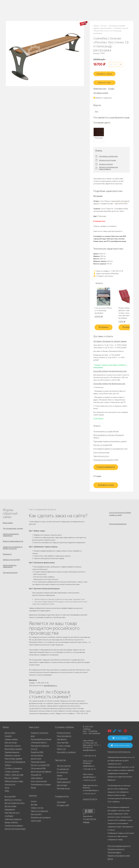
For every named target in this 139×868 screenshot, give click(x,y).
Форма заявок (8, 521)
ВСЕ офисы (69, 13)
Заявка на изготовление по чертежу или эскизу (13, 548)
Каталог (20, 9)
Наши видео (61, 801)
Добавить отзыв (106, 483)
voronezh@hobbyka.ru (91, 790)
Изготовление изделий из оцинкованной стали (110, 447)
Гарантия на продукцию (39, 810)
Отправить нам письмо (103, 274)
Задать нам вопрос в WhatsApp (106, 272)
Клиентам (33, 795)
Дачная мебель (10, 732)
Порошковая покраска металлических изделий (110, 440)
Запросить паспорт (106, 162)
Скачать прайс (36, 820)
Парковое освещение (12, 751)
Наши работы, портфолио (66, 751)
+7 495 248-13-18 (59, 8)
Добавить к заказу (106, 72)
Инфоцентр (34, 12)
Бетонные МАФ (10, 796)
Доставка (34, 804)
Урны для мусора (11, 742)
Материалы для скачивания (41, 817)
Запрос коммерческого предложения (11, 534)
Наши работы (42, 9)
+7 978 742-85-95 (82, 10)
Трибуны (8, 764)
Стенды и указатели (12, 771)
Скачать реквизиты (106, 465)
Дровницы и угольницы (13, 799)
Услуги (27, 12)
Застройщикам (62, 778)
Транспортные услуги (101, 454)
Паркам (60, 775)
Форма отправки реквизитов (13, 541)
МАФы (7, 790)
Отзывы (111, 87)
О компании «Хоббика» (64, 726)
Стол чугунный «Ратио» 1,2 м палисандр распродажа (103, 309)
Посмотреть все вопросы (118, 524)
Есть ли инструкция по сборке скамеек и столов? (120, 512)
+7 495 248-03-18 (89, 755)
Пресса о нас (61, 748)
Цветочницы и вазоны (13, 745)
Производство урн (63, 788)
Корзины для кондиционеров (15, 828)
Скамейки (8, 735)
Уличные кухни (10, 784)
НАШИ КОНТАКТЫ (90, 798)
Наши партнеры (63, 742)
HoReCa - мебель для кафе (14, 774)
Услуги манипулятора (101, 451)
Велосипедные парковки (13, 748)
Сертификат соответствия (108, 154)
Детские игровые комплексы (15, 802)
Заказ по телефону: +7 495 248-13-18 (108, 269)
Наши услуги (34, 726)
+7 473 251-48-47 (81, 8)
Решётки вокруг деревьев (13, 758)
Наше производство (30, 9)
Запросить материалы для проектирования (108, 166)
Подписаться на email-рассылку (119, 751)
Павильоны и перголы (12, 755)
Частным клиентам (64, 765)
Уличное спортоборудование (15, 761)
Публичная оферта (114, 852)
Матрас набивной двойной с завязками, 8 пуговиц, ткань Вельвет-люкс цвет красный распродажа (127, 311)
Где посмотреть (36, 813)
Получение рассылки (10, 575)
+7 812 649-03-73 (59, 10)
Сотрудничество (61, 796)
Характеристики (100, 87)
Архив (7, 787)
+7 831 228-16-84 (81, 13)
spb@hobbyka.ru (89, 765)
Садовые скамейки (11, 738)
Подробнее (98, 417)
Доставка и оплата (101, 91)
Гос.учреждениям (63, 768)
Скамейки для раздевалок (14, 825)
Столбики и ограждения (13, 768)
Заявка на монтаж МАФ (11, 561)
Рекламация (7, 555)
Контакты (41, 12)
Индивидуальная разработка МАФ (106, 458)
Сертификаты (62, 738)
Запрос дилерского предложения (10, 568)
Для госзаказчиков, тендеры (13, 527)
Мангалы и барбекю (12, 777)
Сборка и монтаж (37, 807)
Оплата (34, 801)
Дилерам (21, 12)
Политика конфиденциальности (119, 845)
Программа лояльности (116, 848)
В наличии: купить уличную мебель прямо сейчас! (69, 2)
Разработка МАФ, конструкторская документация (37, 755)
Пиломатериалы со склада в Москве (106, 430)
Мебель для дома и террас (14, 780)
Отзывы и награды (64, 745)
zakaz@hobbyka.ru (59, 13)
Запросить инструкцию (107, 158)
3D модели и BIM (63, 804)
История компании (64, 732)
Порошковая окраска (38, 761)
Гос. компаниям (62, 771)
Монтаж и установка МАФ (103, 443)
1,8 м (96, 109)
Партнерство (60, 759)
